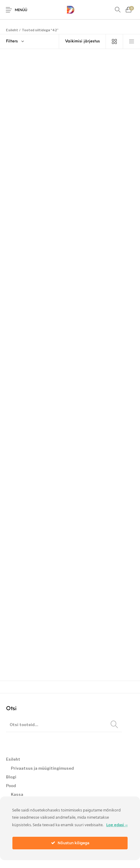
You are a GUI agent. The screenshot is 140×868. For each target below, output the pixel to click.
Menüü (21, 10)
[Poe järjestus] (83, 41)
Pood (11, 786)
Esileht (12, 30)
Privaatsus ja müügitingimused (42, 768)
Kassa (17, 794)
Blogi (11, 777)
